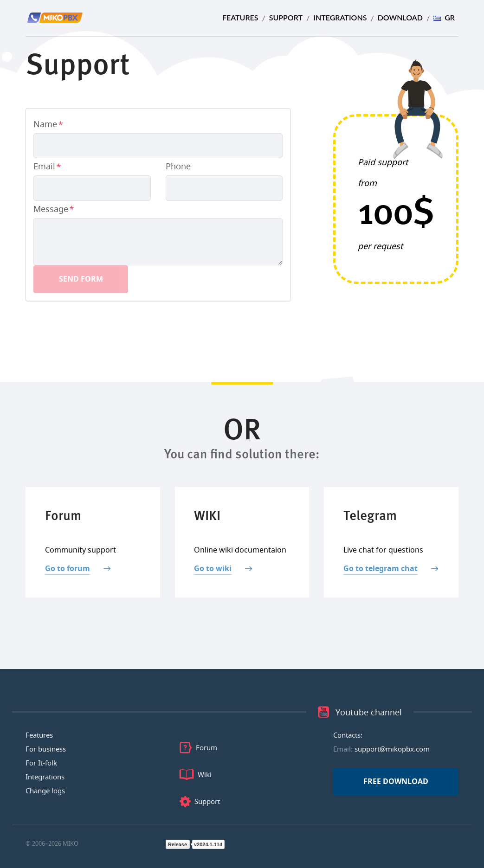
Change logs (45, 791)
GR (444, 17)
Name (45, 124)
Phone (178, 167)
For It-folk (41, 763)
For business (46, 749)
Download (400, 17)
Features (240, 17)
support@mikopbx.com (392, 749)
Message (51, 209)
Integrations (340, 17)
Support (286, 17)
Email (44, 167)
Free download (396, 782)
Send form (81, 279)
